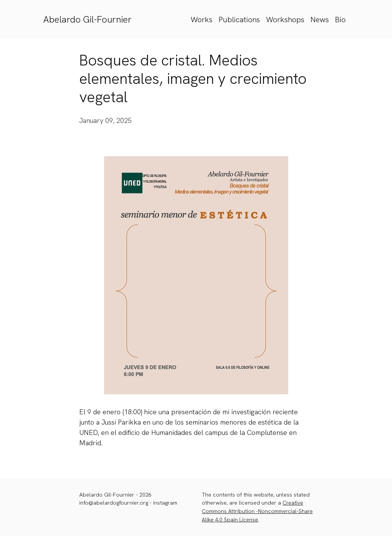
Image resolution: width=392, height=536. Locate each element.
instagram (165, 503)
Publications (239, 20)
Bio (340, 20)
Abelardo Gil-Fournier (87, 19)
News (320, 20)
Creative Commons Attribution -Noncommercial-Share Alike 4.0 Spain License (257, 511)
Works (202, 20)
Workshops (285, 20)
